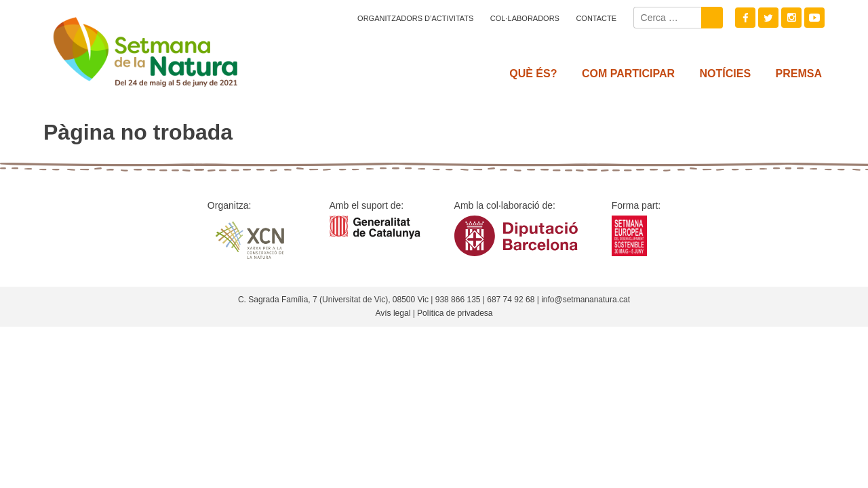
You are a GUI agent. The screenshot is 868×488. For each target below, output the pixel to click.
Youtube (814, 18)
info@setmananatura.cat (586, 300)
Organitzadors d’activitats (415, 18)
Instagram (791, 18)
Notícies (726, 74)
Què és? (533, 74)
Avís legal (393, 313)
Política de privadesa (455, 313)
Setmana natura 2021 (163, 47)
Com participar (628, 74)
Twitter (768, 18)
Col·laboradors (525, 18)
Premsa (799, 74)
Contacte (596, 18)
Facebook (745, 18)
